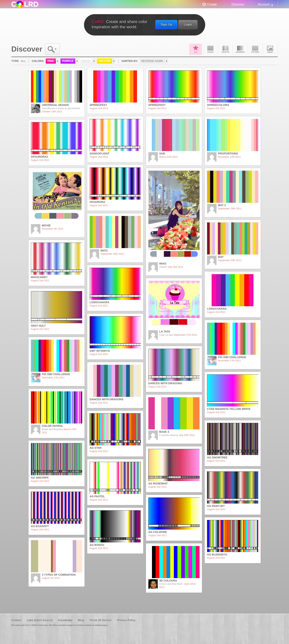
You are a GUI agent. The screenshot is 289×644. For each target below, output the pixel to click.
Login (188, 24)
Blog (81, 620)
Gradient (240, 49)
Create (212, 4)
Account (264, 4)
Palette (225, 49)
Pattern (255, 49)
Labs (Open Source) (40, 620)
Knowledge (65, 620)
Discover (238, 4)
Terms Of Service (101, 620)
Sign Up (166, 24)
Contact (16, 620)
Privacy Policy (126, 620)
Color (210, 49)
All (196, 49)
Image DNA (270, 49)
